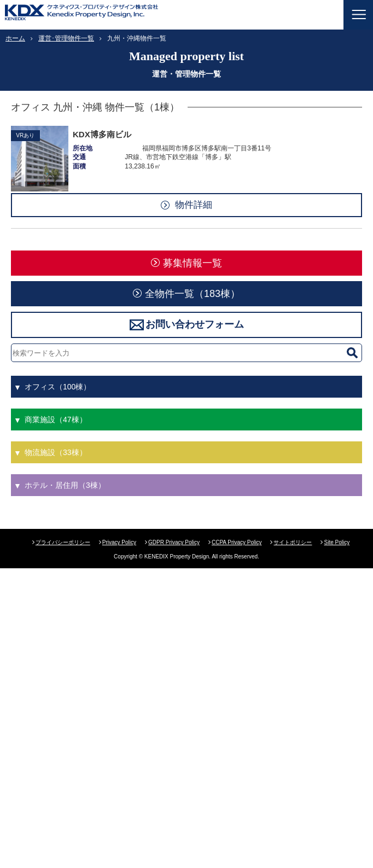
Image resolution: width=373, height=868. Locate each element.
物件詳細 (194, 205)
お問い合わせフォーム (195, 324)
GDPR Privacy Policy (174, 542)
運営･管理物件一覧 (66, 38)
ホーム (15, 38)
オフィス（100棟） (58, 387)
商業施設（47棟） (56, 420)
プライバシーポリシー (63, 542)
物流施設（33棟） (56, 452)
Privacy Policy (119, 542)
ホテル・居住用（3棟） (65, 485)
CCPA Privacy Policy (237, 542)
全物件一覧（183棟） (193, 294)
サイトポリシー (293, 542)
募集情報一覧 (193, 263)
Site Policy (337, 542)
